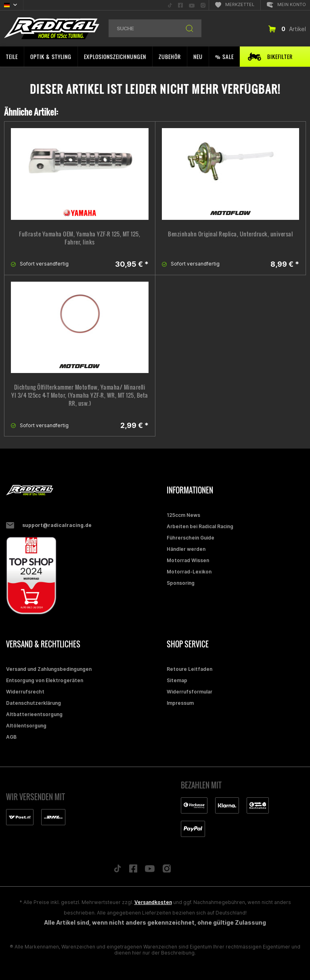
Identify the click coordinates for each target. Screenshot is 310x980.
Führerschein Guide (191, 538)
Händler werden (186, 549)
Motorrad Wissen (188, 560)
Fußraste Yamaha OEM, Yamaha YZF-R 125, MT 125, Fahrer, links (80, 238)
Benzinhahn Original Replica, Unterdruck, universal (230, 234)
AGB (11, 737)
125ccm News (183, 515)
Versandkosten (153, 902)
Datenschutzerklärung (34, 703)
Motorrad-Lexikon (189, 572)
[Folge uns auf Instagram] (167, 871)
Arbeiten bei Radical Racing (200, 526)
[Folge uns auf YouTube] (150, 870)
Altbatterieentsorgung (34, 714)
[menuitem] (170, 5)
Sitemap (177, 680)
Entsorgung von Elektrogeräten (45, 680)
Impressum (180, 703)
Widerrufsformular (190, 692)
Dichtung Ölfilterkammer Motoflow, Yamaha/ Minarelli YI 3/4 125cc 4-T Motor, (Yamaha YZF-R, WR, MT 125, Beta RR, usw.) (80, 395)
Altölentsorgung (26, 726)
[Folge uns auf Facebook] (133, 870)
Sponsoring (181, 583)
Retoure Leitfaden (190, 669)
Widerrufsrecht (25, 692)
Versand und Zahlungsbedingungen (49, 669)
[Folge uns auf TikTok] (117, 870)
